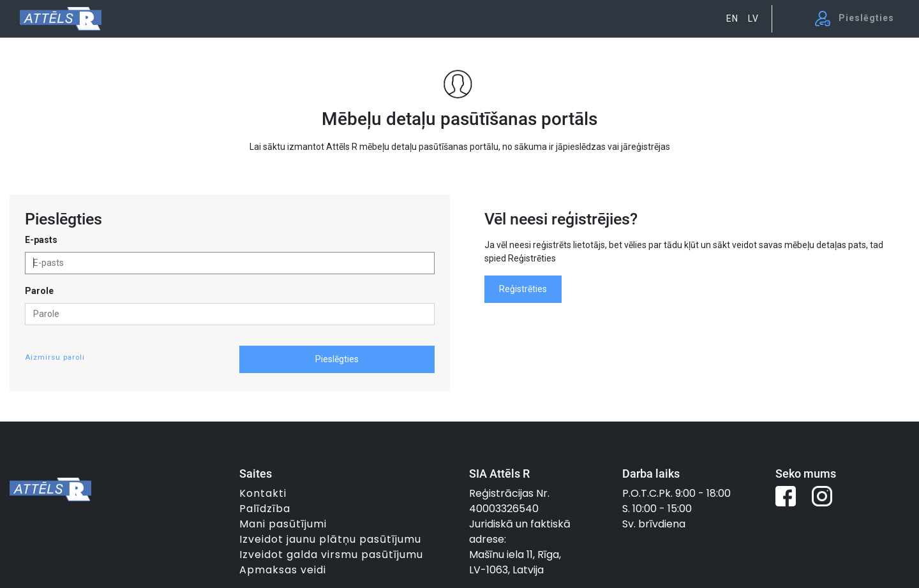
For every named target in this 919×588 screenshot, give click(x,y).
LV (753, 18)
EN (732, 18)
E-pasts (41, 240)
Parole (39, 291)
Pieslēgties (337, 359)
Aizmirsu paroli (55, 357)
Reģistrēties (523, 289)
